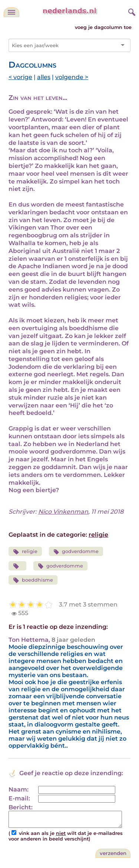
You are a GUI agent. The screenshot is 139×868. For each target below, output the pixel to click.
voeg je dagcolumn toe (103, 27)
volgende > (72, 77)
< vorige (20, 77)
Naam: (19, 789)
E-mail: (19, 798)
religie (98, 535)
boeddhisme (33, 580)
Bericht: (21, 807)
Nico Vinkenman (63, 512)
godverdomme (76, 552)
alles (44, 77)
